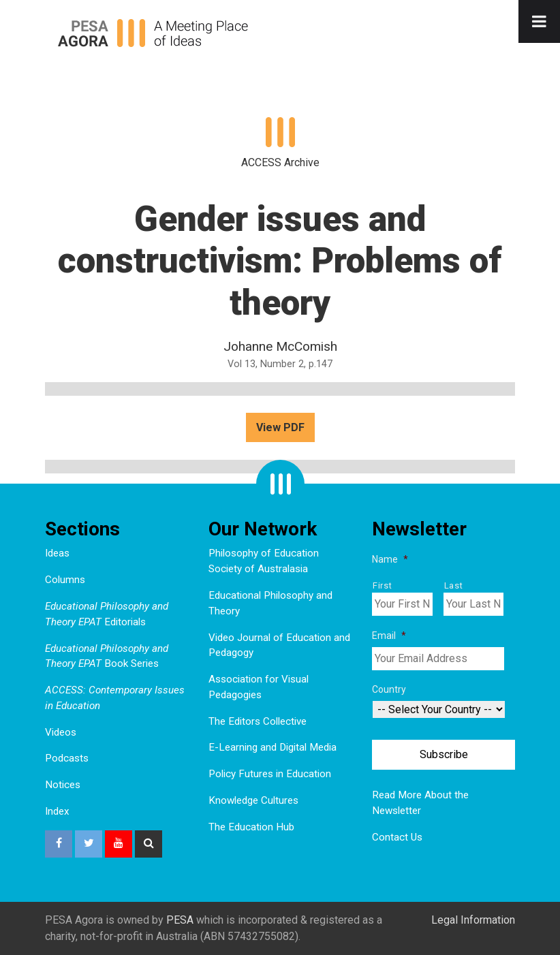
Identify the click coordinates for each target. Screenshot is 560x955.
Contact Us (397, 837)
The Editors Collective (258, 721)
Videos (61, 732)
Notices (63, 785)
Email (389, 636)
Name (390, 559)
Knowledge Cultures (253, 800)
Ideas (57, 553)
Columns (65, 580)
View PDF (280, 427)
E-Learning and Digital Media (273, 747)
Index (57, 811)
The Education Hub (251, 827)
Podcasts (67, 758)
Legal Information (473, 920)
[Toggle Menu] (539, 21)
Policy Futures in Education (270, 774)
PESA (180, 920)
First (382, 585)
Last (454, 585)
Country (389, 689)
